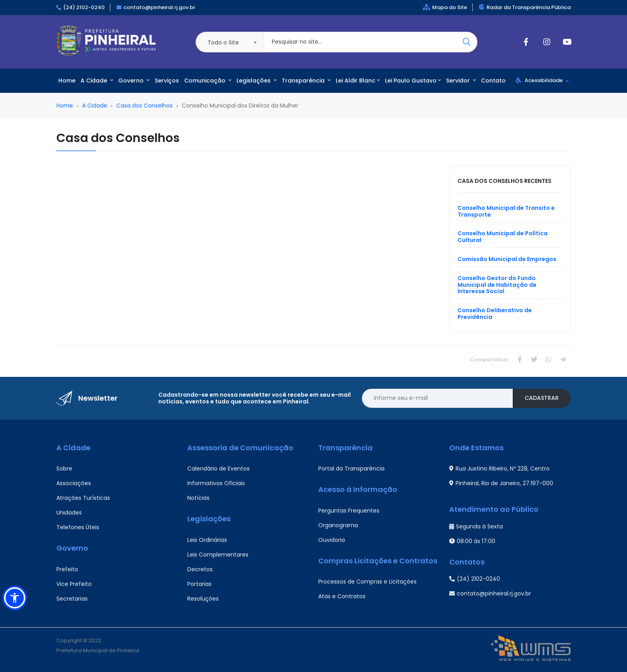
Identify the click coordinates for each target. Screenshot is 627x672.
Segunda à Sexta (476, 526)
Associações (74, 483)
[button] (15, 598)
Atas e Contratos (342, 596)
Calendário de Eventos (218, 468)
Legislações (257, 81)
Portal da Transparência (351, 468)
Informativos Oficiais (216, 483)
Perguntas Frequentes (349, 511)
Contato (493, 81)
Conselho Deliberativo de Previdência (495, 314)
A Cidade (97, 81)
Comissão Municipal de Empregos (507, 259)
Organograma (338, 525)
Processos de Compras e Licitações (367, 582)
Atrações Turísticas (83, 498)
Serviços (167, 81)
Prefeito (67, 569)
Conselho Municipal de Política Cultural (503, 237)
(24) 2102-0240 (84, 7)
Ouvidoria (332, 540)
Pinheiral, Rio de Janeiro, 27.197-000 (501, 483)
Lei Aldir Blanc (358, 81)
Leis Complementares (218, 555)
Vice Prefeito (74, 584)
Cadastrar (542, 398)
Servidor (461, 81)
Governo (134, 81)
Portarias (199, 584)
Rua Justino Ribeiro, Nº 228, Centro (499, 468)
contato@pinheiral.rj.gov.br (159, 7)
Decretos (200, 569)
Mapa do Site (445, 7)
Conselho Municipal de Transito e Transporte (506, 211)
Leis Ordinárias (207, 540)
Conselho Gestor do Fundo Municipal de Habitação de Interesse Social (497, 285)
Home (67, 81)
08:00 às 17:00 (472, 541)
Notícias (198, 498)
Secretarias (72, 599)
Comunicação (208, 81)
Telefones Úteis (78, 527)
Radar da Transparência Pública (525, 7)
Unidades (69, 513)
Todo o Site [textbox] (223, 42)
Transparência (306, 81)
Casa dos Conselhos (144, 106)
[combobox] (229, 42)
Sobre (64, 468)
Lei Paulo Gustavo (413, 81)
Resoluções (203, 599)
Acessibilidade (542, 80)
